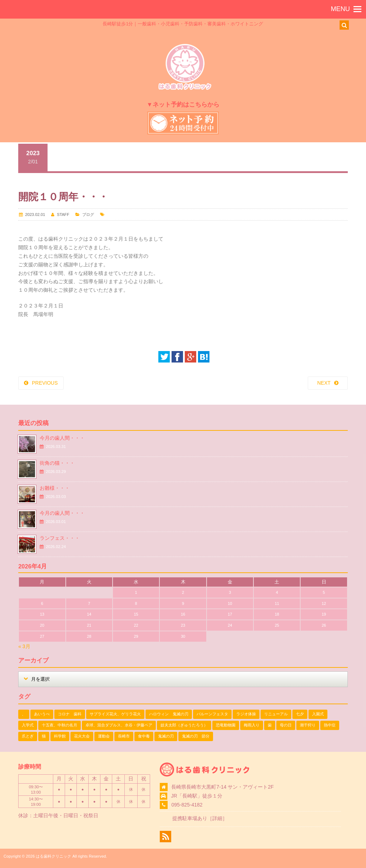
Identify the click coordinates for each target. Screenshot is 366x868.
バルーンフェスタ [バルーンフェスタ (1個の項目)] (212, 714)
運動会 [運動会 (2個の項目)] (104, 736)
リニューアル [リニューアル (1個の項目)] (276, 714)
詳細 (217, 818)
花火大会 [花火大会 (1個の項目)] (82, 736)
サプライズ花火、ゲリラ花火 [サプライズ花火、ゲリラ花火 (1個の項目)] (115, 714)
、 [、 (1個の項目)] (24, 714)
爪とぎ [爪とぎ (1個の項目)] (28, 736)
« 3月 (24, 646)
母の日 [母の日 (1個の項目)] (286, 725)
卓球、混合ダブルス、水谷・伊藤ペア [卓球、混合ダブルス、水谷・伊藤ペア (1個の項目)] (119, 725)
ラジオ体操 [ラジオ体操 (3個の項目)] (246, 714)
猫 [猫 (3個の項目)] (44, 736)
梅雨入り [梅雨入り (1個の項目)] (252, 725)
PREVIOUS (45, 383)
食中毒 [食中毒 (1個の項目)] (144, 736)
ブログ (88, 214)
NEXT (324, 383)
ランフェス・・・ (60, 538)
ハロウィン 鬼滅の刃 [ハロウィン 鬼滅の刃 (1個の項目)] (169, 714)
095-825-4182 (187, 805)
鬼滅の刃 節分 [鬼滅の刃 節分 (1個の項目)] (196, 736)
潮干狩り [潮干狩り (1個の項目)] (308, 725)
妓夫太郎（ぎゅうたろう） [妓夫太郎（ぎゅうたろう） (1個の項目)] (184, 725)
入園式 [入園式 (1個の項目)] (318, 714)
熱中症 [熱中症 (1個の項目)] (330, 725)
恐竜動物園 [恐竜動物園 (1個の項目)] (226, 725)
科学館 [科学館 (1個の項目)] (60, 736)
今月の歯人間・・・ (62, 438)
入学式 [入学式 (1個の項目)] (28, 725)
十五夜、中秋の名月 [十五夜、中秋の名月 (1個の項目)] (60, 725)
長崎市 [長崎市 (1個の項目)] (124, 736)
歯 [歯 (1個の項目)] (270, 725)
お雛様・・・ (55, 488)
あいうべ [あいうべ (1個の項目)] (42, 714)
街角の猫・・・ (57, 463)
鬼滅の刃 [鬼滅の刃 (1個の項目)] (166, 736)
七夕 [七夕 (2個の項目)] (300, 714)
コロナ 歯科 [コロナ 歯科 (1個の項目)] (70, 714)
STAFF (63, 214)
